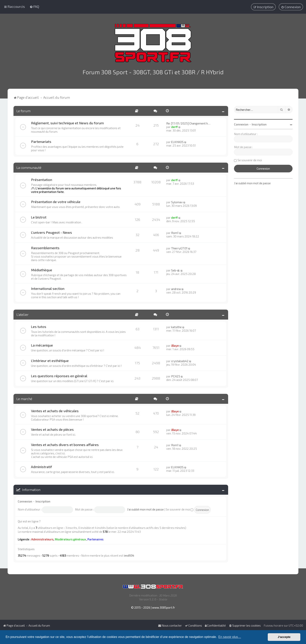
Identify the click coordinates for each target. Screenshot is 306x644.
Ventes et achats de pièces (52, 428)
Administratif (41, 466)
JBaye (175, 345)
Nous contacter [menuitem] (170, 625)
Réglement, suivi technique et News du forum (67, 122)
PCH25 (176, 375)
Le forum (23, 110)
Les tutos (39, 326)
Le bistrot (39, 216)
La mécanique (42, 344)
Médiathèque (42, 269)
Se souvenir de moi (179, 508)
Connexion (25, 500)
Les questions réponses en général (59, 375)
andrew (176, 288)
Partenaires (95, 538)
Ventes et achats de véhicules (55, 410)
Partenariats (41, 141)
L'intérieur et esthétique (50, 360)
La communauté (29, 167)
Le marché (24, 398)
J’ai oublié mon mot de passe (145, 508)
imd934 (129, 554)
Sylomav (177, 201)
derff (174, 126)
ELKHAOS (177, 141)
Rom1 (175, 232)
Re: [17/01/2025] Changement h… (188, 122)
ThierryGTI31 (179, 247)
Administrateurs (42, 538)
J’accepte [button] (284, 637)
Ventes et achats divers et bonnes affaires (65, 444)
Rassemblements (45, 247)
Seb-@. (176, 269)
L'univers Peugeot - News (52, 231)
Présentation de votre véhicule (56, 201)
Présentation (42, 179)
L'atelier (22, 313)
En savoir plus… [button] (230, 637)
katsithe (176, 326)
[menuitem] (34, 6)
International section (48, 288)
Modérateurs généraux (70, 538)
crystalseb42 (180, 360)
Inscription (43, 500)
